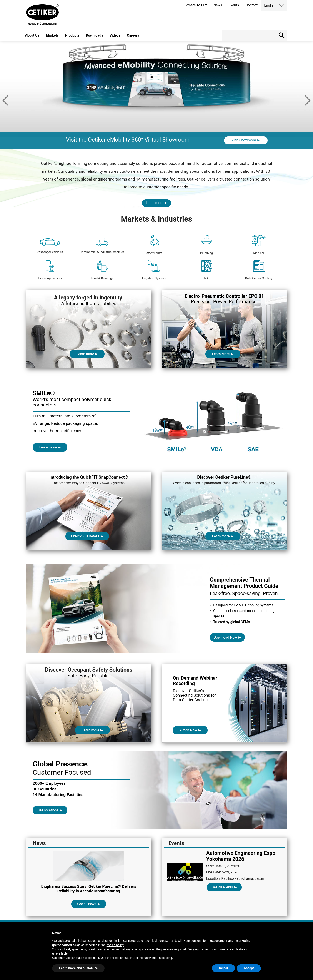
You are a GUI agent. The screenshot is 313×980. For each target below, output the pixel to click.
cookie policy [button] (115, 945)
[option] (156, 95)
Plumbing (206, 245)
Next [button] (308, 100)
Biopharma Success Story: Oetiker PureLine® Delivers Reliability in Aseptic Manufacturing (89, 889)
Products (72, 35)
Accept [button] (249, 968)
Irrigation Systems (154, 270)
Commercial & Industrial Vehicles (102, 246)
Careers (133, 35)
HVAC (207, 270)
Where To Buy (196, 5)
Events (234, 5)
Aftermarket (154, 245)
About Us (32, 35)
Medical (259, 245)
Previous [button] (5, 100)
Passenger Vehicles (50, 246)
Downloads (94, 35)
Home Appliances (50, 270)
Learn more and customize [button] (78, 968)
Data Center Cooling (259, 270)
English (270, 5)
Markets (52, 35)
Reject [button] (223, 968)
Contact (251, 5)
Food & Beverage (102, 270)
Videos (115, 35)
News (218, 5)
